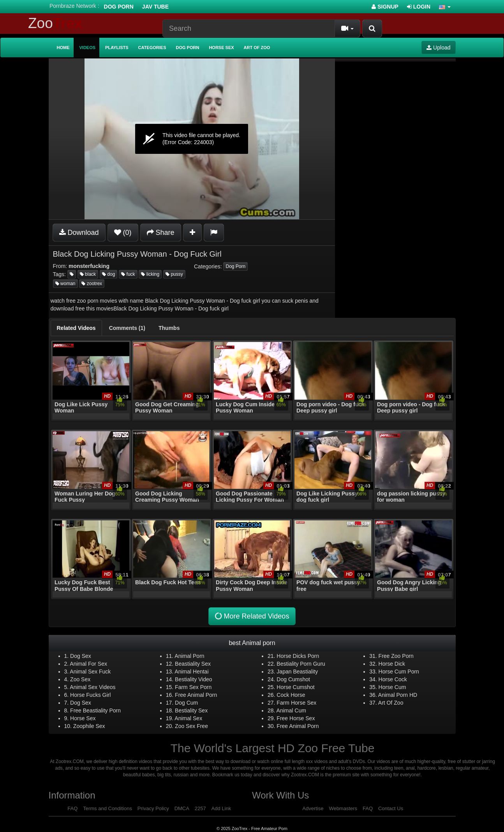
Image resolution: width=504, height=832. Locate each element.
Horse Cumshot (295, 687)
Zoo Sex (80, 679)
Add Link (221, 808)
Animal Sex (188, 718)
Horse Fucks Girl (90, 695)
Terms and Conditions (107, 808)
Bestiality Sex (191, 710)
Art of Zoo (257, 48)
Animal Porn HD (398, 695)
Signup (385, 7)
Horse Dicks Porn (298, 656)
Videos (88, 48)
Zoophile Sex (89, 726)
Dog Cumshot (293, 679)
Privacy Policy (153, 808)
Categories (152, 48)
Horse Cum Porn (399, 672)
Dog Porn (119, 7)
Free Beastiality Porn (95, 710)
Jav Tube (155, 7)
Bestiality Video (193, 679)
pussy (174, 274)
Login (419, 7)
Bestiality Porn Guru (301, 664)
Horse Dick (392, 664)
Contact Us (391, 808)
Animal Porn (189, 656)
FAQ (72, 808)
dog (108, 274)
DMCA (182, 808)
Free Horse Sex (296, 718)
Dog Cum (186, 703)
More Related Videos (251, 616)
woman (65, 284)
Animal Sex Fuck (90, 672)
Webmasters (343, 808)
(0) (123, 233)
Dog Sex (81, 656)
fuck (128, 274)
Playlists (117, 48)
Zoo (55, 23)
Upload (438, 48)
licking (150, 274)
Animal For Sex (88, 664)
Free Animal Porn (196, 695)
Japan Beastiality (297, 672)
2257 (200, 808)
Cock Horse (291, 695)
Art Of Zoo (391, 703)
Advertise (313, 808)
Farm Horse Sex (296, 703)
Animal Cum (291, 710)
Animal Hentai (191, 672)
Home (63, 48)
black (88, 274)
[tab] (76, 328)
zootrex (92, 284)
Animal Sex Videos (93, 687)
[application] (192, 139)
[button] (445, 7)
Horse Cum (392, 687)
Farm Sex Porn (193, 687)
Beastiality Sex (193, 664)
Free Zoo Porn (396, 656)
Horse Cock (393, 679)
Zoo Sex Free (191, 726)
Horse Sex (221, 48)
